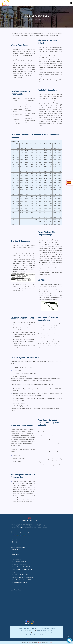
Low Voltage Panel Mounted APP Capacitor (24, 580)
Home (20, 628)
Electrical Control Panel (18, 585)
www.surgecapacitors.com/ (18, 548)
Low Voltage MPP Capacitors (20, 582)
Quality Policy (34, 628)
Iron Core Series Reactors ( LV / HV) (21, 567)
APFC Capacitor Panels (38, 632)
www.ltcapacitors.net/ (17, 546)
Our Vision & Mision (44, 628)
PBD (40, 642)
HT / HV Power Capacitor (19, 562)
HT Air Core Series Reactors (20, 564)
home (30, 19)
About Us (26, 628)
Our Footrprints (31, 630)
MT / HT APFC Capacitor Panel (20, 572)
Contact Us (28, 632)
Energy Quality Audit (43, 634)
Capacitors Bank (17, 559)
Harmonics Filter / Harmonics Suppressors (23, 577)
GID (50, 642)
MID (30, 642)
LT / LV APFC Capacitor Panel (20, 575)
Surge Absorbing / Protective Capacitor (22, 569)
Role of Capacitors (41, 630)
